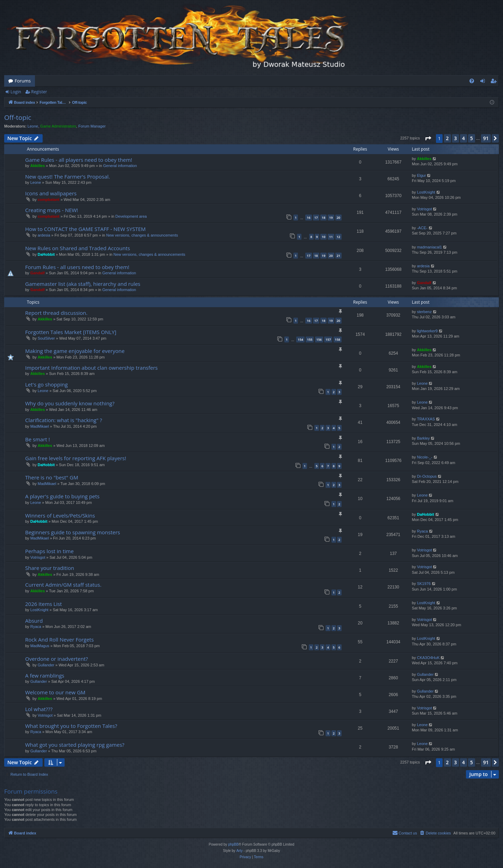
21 (338, 256)
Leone (33, 126)
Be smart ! (38, 439)
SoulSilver (46, 338)
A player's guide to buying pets (62, 496)
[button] (428, 138)
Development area (131, 216)
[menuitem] (472, 81)
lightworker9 (427, 331)
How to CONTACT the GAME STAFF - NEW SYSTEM (85, 229)
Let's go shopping (46, 384)
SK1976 (424, 584)
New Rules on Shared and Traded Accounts (78, 248)
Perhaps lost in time (49, 551)
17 (316, 218)
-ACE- (422, 228)
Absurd (34, 621)
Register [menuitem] (495, 82)
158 (338, 339)
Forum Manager (92, 126)
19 (331, 218)
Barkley (424, 438)
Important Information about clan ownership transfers (92, 368)
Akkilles (38, 166)
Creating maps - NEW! (52, 210)
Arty (240, 851)
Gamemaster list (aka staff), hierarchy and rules (83, 284)
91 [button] (486, 138)
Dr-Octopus (427, 476)
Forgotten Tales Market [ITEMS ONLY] (71, 332)
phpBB (233, 844)
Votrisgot (425, 209)
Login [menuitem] (484, 82)
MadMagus (40, 646)
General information (120, 166)
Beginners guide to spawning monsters (73, 532)
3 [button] (455, 138)
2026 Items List (43, 604)
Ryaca (422, 531)
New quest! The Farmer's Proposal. (68, 176)
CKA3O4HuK (428, 658)
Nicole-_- (425, 457)
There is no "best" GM (52, 477)
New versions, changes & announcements (142, 235)
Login (16, 92)
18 (323, 218)
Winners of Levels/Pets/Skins (60, 515)
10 (323, 237)
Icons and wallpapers (51, 193)
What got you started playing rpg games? (75, 745)
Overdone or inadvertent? (57, 659)
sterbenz (424, 312)
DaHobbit (46, 254)
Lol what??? (39, 709)
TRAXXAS (426, 419)
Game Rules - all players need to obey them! (79, 160)
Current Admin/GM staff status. (63, 585)
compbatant (49, 200)
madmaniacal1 (430, 247)
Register (39, 92)
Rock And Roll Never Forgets (59, 639)
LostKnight (426, 192)
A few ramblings (45, 675)
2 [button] (447, 138)
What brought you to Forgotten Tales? (71, 726)
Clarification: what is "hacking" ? (64, 420)
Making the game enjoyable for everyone (75, 351)
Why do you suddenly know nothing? (70, 403)
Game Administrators (58, 126)
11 (331, 237)
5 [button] (472, 138)
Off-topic (18, 117)
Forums (23, 81)
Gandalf (38, 273)
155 (310, 339)
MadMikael (40, 426)
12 (338, 237)
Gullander (46, 665)
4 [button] (464, 138)
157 (328, 339)
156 (319, 339)
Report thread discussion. (56, 313)
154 (300, 339)
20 (338, 218)
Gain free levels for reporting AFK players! (76, 458)
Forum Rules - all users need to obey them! (77, 267)
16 (308, 218)
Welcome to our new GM (55, 692)
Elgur (422, 175)
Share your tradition (50, 568)
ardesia (44, 235)
